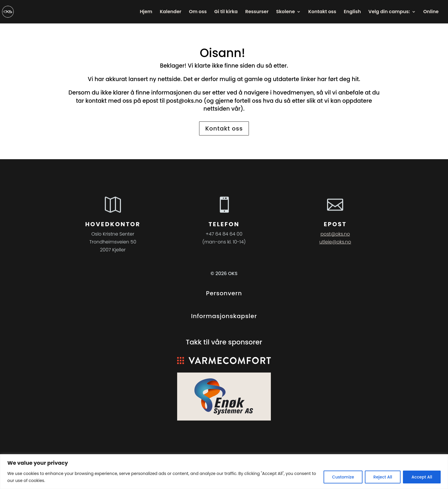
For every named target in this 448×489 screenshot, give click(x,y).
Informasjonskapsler (224, 316)
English (352, 12)
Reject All (383, 477)
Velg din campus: (389, 12)
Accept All (422, 477)
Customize (343, 477)
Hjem (146, 12)
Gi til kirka (226, 12)
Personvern (224, 293)
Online (431, 12)
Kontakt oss (322, 12)
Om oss (198, 12)
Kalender (171, 12)
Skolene (285, 12)
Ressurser (257, 12)
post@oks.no (184, 101)
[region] (224, 472)
